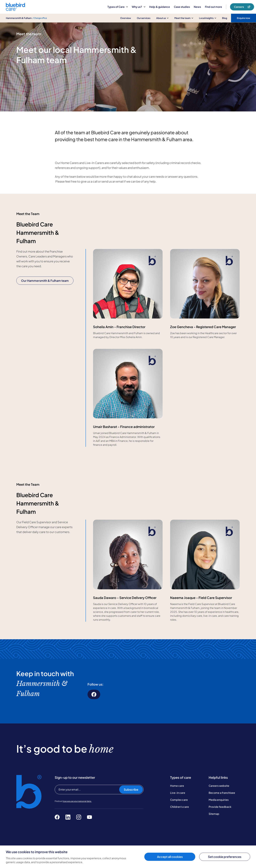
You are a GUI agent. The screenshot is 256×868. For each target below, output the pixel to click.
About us (162, 18)
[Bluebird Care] (15, 10)
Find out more (213, 7)
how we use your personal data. (77, 801)
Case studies (182, 7)
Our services (144, 18)
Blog (225, 18)
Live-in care (178, 793)
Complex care (179, 800)
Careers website (219, 786)
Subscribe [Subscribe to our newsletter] (131, 789)
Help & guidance (160, 7)
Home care (177, 786)
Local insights (208, 18)
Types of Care (118, 7)
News (197, 7)
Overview (126, 18)
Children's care (180, 807)
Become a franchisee (222, 793)
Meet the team (184, 18)
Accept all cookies (170, 857)
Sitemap (214, 814)
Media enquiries (219, 800)
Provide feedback (220, 807)
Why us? (139, 7)
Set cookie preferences (225, 857)
